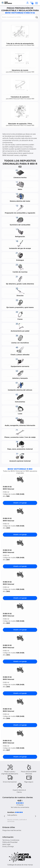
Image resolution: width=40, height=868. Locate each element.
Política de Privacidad (10, 842)
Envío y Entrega (8, 847)
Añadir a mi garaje (20, 503)
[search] (37, 17)
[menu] (36, 3)
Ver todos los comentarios (20, 807)
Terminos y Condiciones (11, 840)
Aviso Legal (6, 844)
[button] (20, 479)
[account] (28, 3)
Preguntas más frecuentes (12, 830)
